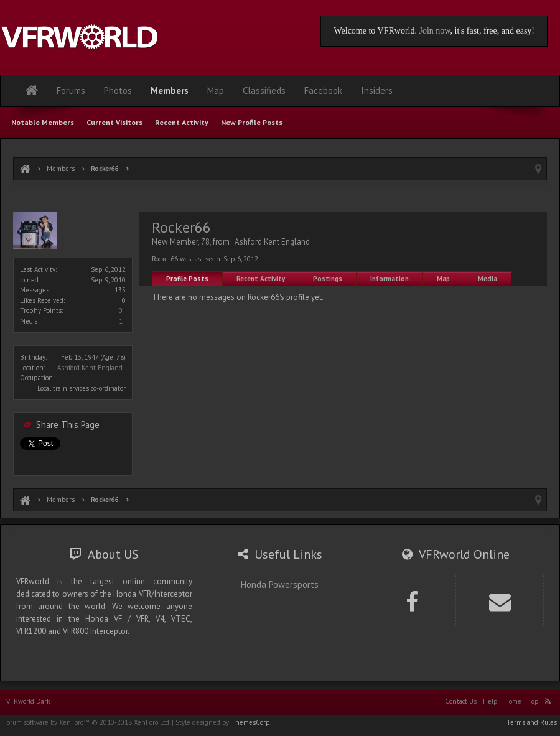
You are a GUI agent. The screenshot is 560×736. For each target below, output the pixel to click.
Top (533, 701)
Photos (118, 91)
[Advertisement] (280, 198)
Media (488, 279)
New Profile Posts (252, 122)
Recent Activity (261, 279)
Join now (434, 31)
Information (390, 279)
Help (490, 701)
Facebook (323, 91)
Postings (328, 279)
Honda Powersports (280, 585)
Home (513, 701)
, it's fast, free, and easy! (492, 31)
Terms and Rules (532, 722)
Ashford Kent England (90, 368)
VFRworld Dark (28, 701)
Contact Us (461, 701)
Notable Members (43, 122)
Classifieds (264, 91)
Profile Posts (187, 279)
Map (443, 279)
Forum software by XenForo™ (86, 722)
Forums (71, 91)
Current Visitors (114, 122)
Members (170, 91)
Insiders (377, 91)
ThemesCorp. (251, 722)
